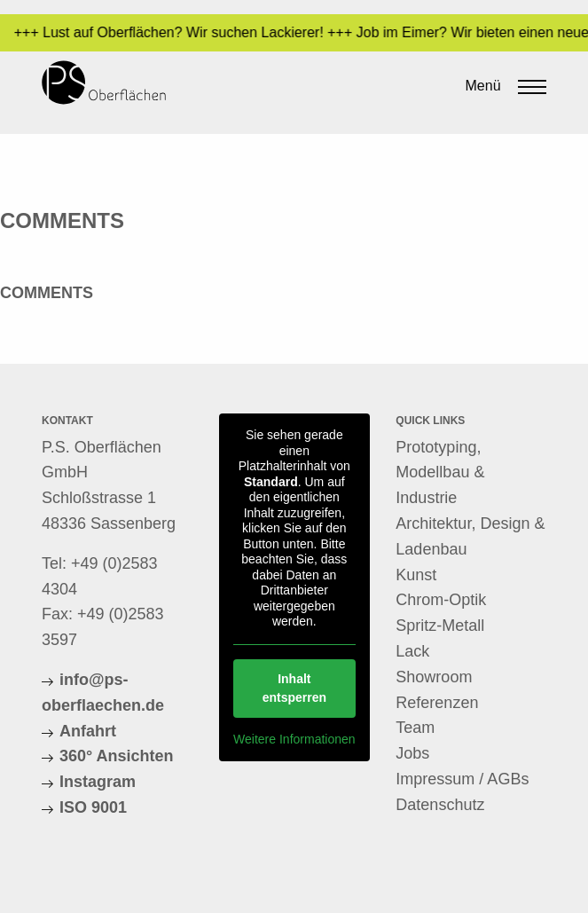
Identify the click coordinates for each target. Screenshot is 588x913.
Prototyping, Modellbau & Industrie (440, 473)
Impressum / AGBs (462, 779)
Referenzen (437, 703)
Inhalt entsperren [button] (294, 687)
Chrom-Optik (441, 600)
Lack (412, 651)
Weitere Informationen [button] (294, 738)
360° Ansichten (117, 756)
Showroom (434, 677)
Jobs (412, 753)
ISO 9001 (93, 807)
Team (415, 728)
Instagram (98, 782)
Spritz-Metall (440, 626)
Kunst (416, 575)
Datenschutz (440, 805)
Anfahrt (88, 731)
